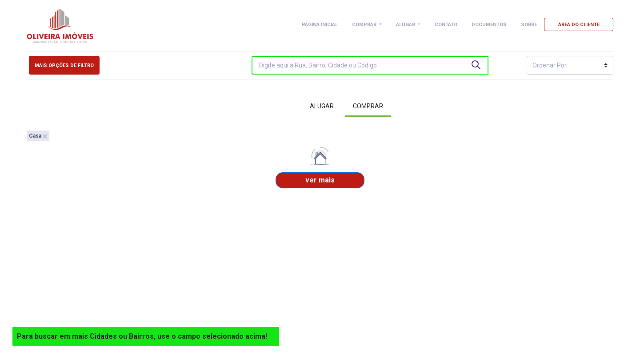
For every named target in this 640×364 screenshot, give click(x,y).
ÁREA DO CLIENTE (579, 25)
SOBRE (529, 25)
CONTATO (446, 25)
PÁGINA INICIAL (320, 25)
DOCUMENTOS (489, 25)
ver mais (320, 180)
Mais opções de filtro (64, 65)
